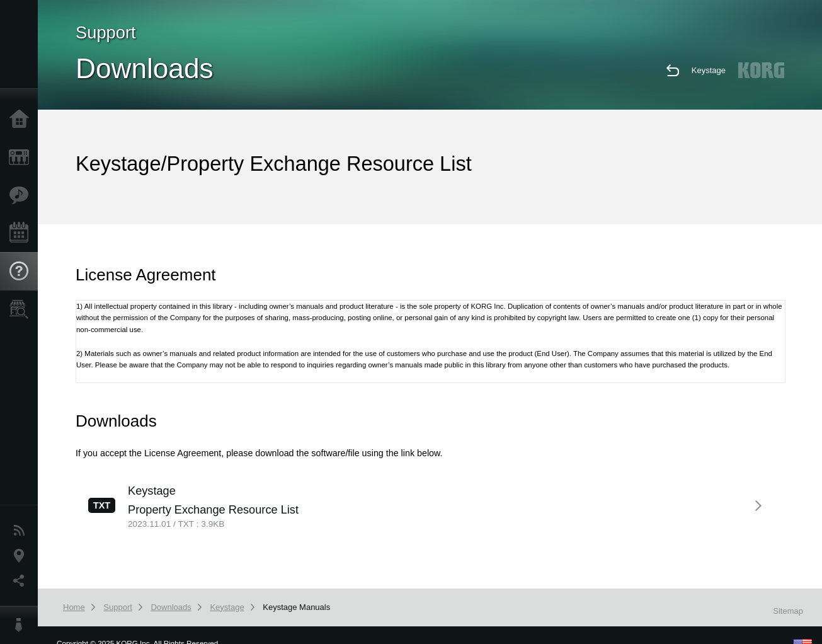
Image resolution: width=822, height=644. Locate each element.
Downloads (171, 607)
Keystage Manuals (296, 607)
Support (22, 272)
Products (22, 158)
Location (22, 556)
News (22, 531)
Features (22, 195)
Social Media (22, 581)
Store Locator (22, 309)
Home (22, 120)
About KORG (22, 625)
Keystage (709, 70)
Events (22, 233)
